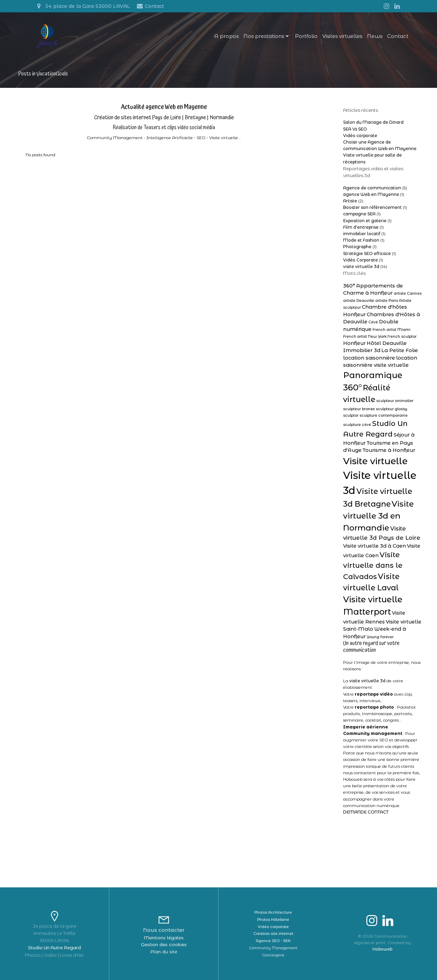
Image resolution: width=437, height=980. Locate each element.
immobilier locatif (362, 234)
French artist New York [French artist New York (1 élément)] (365, 337)
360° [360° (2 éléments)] (349, 286)
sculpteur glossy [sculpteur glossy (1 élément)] (392, 409)
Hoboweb (382, 949)
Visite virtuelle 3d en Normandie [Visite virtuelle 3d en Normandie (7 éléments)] (378, 516)
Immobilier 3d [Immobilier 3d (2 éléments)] (362, 350)
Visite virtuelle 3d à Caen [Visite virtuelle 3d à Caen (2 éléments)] (375, 546)
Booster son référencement (372, 207)
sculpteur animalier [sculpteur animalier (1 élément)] (395, 401)
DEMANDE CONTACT (366, 812)
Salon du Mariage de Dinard (373, 122)
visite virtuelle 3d (361, 266)
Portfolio (306, 36)
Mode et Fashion (361, 240)
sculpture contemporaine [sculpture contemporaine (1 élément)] (384, 415)
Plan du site (164, 952)
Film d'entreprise (361, 227)
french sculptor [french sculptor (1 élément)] (402, 337)
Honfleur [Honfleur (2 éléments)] (354, 343)
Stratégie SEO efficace (367, 253)
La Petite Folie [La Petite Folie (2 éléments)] (400, 350)
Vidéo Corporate (361, 260)
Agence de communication (372, 188)
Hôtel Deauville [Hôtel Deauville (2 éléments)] (387, 343)
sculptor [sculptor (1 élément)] (351, 415)
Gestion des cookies (164, 944)
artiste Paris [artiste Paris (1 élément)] (387, 301)
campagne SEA (359, 214)
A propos (226, 36)
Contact (398, 36)
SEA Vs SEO (355, 129)
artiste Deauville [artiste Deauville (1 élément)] (359, 301)
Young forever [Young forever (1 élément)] (380, 637)
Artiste (350, 201)
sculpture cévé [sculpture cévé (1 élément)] (357, 425)
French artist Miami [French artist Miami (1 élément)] (391, 330)
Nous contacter (164, 930)
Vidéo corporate (360, 136)
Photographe (357, 247)
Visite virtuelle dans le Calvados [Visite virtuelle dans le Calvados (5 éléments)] (373, 566)
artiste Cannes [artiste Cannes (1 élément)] (408, 293)
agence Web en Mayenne (371, 194)
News (375, 36)
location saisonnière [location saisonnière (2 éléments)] (369, 358)
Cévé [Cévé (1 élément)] (373, 322)
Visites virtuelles (342, 36)
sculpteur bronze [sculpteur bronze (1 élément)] (359, 409)
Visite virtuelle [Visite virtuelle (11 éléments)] (375, 461)
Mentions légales (164, 938)
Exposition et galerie (365, 221)
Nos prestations (267, 36)
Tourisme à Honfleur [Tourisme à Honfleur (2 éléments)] (389, 450)
